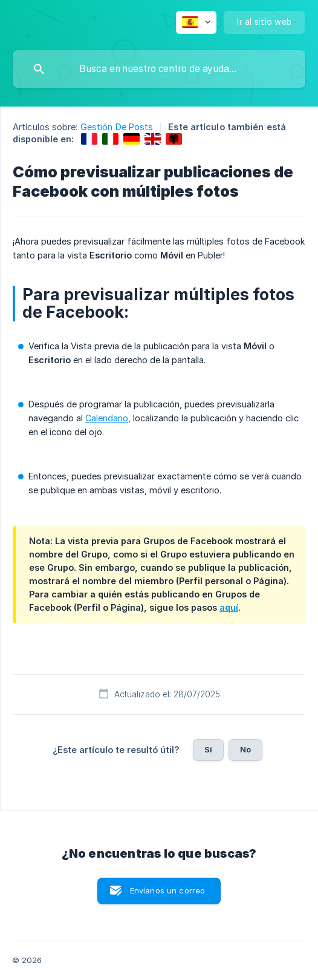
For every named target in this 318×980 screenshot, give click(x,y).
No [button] (245, 749)
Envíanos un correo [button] (168, 890)
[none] (196, 22)
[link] (89, 139)
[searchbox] (159, 69)
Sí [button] (208, 749)
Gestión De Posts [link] (117, 127)
